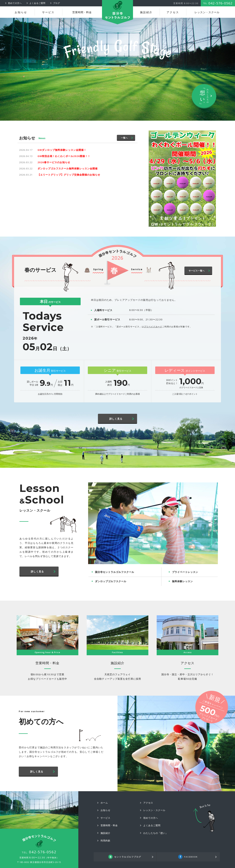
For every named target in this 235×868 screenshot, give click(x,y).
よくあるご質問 (152, 825)
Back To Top (204, 818)
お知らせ (21, 12)
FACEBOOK (191, 857)
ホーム (104, 803)
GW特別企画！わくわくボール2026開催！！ (64, 156)
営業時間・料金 (82, 12)
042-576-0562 (43, 852)
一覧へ (124, 138)
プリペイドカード (153, 327)
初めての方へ (151, 818)
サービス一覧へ (197, 271)
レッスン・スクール (207, 12)
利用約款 (105, 841)
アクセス (173, 12)
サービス (48, 12)
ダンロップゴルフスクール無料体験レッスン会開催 (68, 168)
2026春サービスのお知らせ (54, 162)
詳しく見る (116, 419)
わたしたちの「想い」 (156, 833)
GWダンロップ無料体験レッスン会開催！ (62, 150)
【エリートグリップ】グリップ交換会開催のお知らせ (69, 175)
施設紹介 (146, 12)
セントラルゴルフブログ (128, 857)
